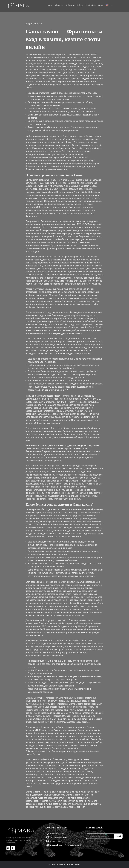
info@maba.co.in (58, 841)
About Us (59, 5)
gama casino (33, 524)
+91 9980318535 (57, 834)
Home (50, 5)
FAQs (101, 5)
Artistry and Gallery (74, 5)
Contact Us (91, 5)
